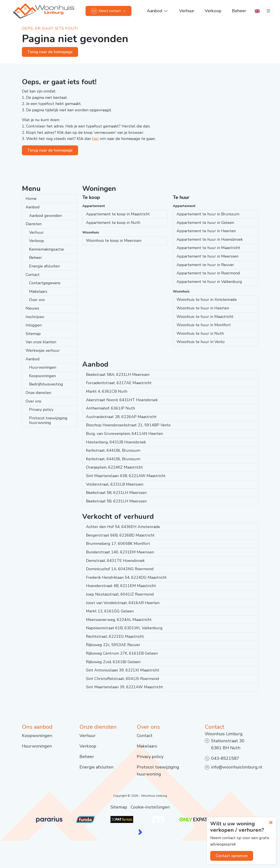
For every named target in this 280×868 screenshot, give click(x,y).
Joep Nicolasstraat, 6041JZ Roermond (120, 594)
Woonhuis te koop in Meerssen (114, 241)
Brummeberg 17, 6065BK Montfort (118, 544)
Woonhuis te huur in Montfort (204, 325)
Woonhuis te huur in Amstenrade (207, 300)
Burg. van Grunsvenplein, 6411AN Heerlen (124, 434)
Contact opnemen (232, 856)
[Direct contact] (108, 11)
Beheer (36, 258)
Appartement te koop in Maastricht (118, 214)
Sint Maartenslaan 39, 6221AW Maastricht (124, 687)
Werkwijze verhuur (43, 350)
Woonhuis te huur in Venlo (201, 342)
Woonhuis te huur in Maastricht (205, 317)
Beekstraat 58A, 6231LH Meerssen (118, 375)
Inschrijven (35, 317)
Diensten (34, 224)
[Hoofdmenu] (268, 11)
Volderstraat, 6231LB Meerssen (115, 484)
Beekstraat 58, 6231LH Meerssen (116, 493)
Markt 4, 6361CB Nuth (107, 391)
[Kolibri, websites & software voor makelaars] (140, 832)
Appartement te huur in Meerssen (207, 256)
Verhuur (36, 232)
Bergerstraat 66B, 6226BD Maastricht (120, 535)
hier (95, 139)
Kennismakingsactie (46, 249)
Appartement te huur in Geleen (205, 223)
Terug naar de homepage (50, 52)
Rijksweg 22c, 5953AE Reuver (113, 645)
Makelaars (38, 291)
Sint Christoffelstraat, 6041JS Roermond (122, 679)
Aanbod (33, 207)
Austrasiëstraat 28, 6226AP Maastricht (121, 417)
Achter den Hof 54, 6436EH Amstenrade (123, 527)
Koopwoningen (42, 376)
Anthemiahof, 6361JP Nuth (110, 408)
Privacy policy (41, 410)
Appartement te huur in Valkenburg (209, 282)
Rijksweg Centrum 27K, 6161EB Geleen (122, 653)
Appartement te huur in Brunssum (208, 214)
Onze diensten (38, 393)
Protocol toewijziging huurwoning (48, 420)
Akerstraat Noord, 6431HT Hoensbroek (122, 400)
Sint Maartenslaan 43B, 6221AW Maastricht (126, 476)
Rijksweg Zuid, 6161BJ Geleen (113, 662)
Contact (33, 275)
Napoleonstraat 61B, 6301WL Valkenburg (124, 628)
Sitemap (33, 334)
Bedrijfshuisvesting (46, 384)
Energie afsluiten (44, 266)
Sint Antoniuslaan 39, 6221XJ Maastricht (123, 670)
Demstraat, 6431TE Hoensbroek (115, 561)
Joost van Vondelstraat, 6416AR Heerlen (123, 603)
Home (31, 199)
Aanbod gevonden (45, 216)
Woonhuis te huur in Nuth (200, 333)
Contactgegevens (45, 283)
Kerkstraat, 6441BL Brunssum (113, 450)
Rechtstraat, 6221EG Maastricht (115, 636)
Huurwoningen (43, 367)
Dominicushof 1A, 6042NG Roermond (120, 569)
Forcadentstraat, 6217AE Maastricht (119, 383)
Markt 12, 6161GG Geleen (110, 611)
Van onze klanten (41, 342)
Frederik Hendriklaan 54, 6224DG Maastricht (126, 577)
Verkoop (37, 241)
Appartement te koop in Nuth (113, 223)
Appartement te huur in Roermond (208, 273)
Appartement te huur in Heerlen (206, 231)
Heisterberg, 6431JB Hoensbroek (116, 442)
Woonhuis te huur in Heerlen (203, 308)
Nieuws (32, 308)
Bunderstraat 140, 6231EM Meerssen (120, 552)
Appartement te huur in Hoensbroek (210, 239)
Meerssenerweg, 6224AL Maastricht (119, 620)
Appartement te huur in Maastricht (208, 248)
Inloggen (34, 325)
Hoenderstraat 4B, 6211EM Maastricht (121, 586)
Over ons (37, 300)
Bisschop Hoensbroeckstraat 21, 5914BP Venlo (128, 425)
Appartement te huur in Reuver (205, 265)
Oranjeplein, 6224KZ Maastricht (114, 467)
